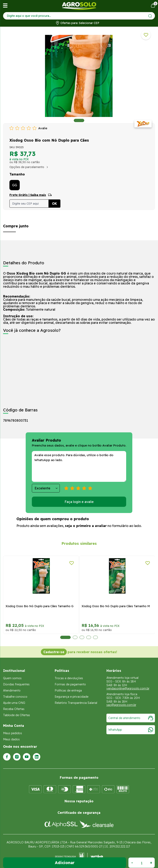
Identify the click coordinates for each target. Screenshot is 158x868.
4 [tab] (83, 637)
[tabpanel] (79, 76)
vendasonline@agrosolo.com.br (128, 688)
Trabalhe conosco (15, 697)
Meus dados (11, 739)
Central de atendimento (131, 718)
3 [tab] (76, 637)
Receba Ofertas (14, 709)
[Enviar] (150, 16)
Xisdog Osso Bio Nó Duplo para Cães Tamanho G (114, 606)
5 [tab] (93, 637)
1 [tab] (79, 120)
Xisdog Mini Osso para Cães (23, 606)
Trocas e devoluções (69, 678)
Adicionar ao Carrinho (65, 863)
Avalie (43, 128)
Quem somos (12, 678)
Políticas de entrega (68, 691)
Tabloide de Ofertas (17, 715)
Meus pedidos (13, 733)
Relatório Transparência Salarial (76, 703)
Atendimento (12, 691)
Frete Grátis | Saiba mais (28, 195)
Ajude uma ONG (14, 703)
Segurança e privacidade (72, 697)
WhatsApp (131, 730)
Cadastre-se (54, 652)
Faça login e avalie (79, 502)
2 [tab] (69, 637)
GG (15, 185)
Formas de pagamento (70, 684)
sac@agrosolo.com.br (121, 705)
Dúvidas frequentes (16, 684)
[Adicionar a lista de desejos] (146, 35)
